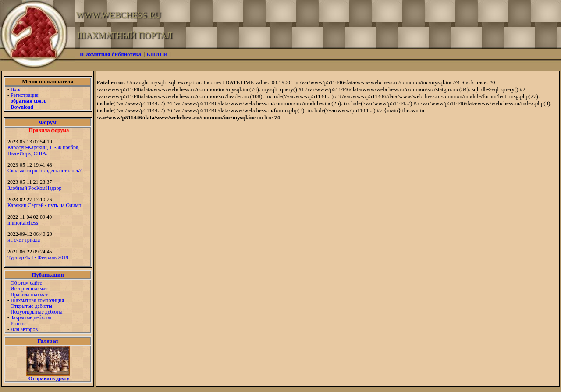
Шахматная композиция (37, 300)
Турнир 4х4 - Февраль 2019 (38, 257)
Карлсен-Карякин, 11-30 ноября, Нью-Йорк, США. (43, 150)
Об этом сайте (26, 283)
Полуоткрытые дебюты (36, 312)
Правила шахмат (29, 295)
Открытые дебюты (31, 306)
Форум (48, 122)
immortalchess (23, 223)
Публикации (48, 275)
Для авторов (24, 329)
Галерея (48, 341)
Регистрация (25, 95)
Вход (16, 89)
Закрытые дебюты (31, 317)
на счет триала (24, 240)
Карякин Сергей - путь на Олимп (44, 205)
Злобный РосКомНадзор (35, 188)
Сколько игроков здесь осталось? (44, 171)
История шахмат (29, 289)
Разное (18, 324)
